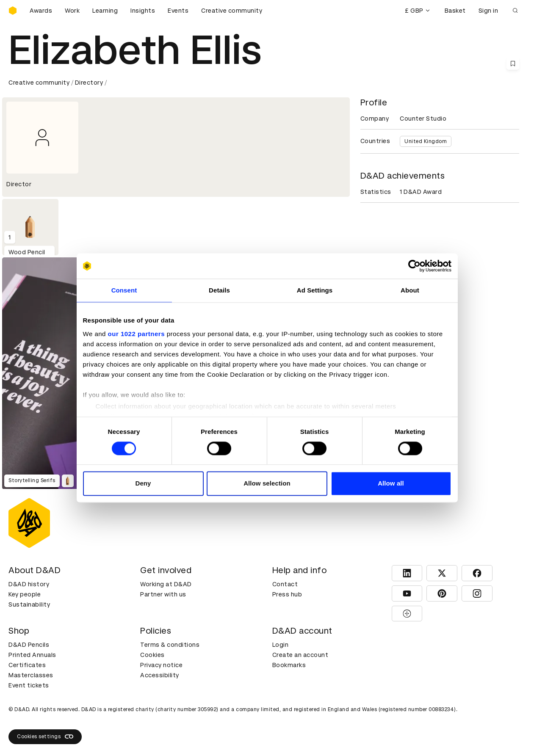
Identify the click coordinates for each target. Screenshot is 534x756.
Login (281, 645)
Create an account (300, 655)
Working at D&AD (166, 584)
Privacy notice (161, 665)
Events (178, 11)
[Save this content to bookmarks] (513, 63)
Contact (285, 584)
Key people (25, 594)
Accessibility (160, 675)
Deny (143, 484)
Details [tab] (219, 290)
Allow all (391, 484)
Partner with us (163, 594)
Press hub (287, 594)
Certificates (27, 665)
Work (72, 11)
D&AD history (29, 584)
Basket (455, 11)
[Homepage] (13, 11)
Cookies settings (45, 737)
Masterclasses (31, 675)
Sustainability (29, 604)
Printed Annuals (32, 655)
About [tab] (410, 290)
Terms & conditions (170, 645)
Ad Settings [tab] (315, 290)
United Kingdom (426, 141)
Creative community (232, 11)
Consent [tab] (124, 290)
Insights (143, 11)
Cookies (152, 655)
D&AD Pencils (29, 645)
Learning (105, 11)
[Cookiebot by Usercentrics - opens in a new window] (414, 266)
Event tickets (29, 685)
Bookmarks (289, 665)
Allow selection (267, 484)
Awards (41, 11)
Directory (89, 83)
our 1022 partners (136, 334)
